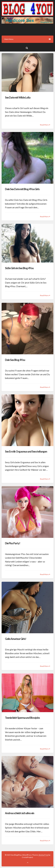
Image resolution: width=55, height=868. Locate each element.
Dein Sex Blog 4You (15, 360)
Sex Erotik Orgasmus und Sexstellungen (26, 451)
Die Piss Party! (13, 543)
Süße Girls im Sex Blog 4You (19, 268)
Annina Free (43, 855)
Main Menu (27, 39)
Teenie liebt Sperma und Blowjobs (22, 718)
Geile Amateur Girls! (16, 639)
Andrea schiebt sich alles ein (20, 813)
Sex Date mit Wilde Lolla (18, 97)
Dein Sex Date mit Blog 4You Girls (22, 189)
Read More (44, 125)
